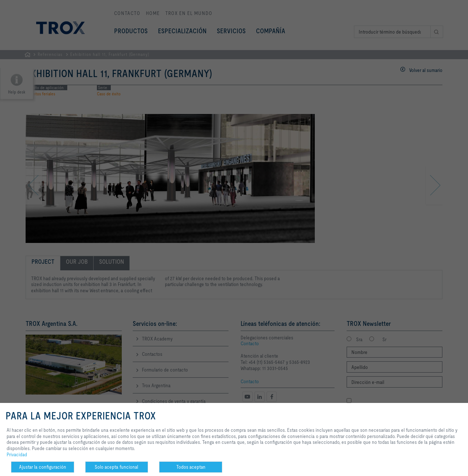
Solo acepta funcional (116, 467)
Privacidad (17, 454)
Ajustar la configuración (43, 467)
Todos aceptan (191, 467)
